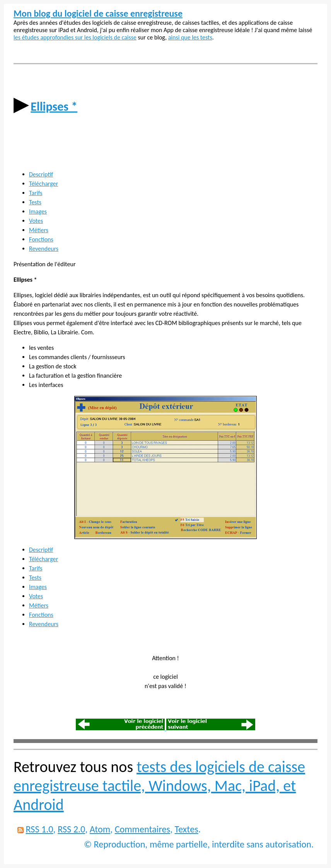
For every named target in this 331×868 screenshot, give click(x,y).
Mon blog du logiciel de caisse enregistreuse (98, 13)
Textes (187, 829)
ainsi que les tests (190, 37)
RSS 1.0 (39, 829)
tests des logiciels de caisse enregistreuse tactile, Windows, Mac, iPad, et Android (159, 786)
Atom (100, 829)
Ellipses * (54, 107)
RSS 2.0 (71, 829)
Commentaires (142, 829)
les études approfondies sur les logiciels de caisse (75, 37)
